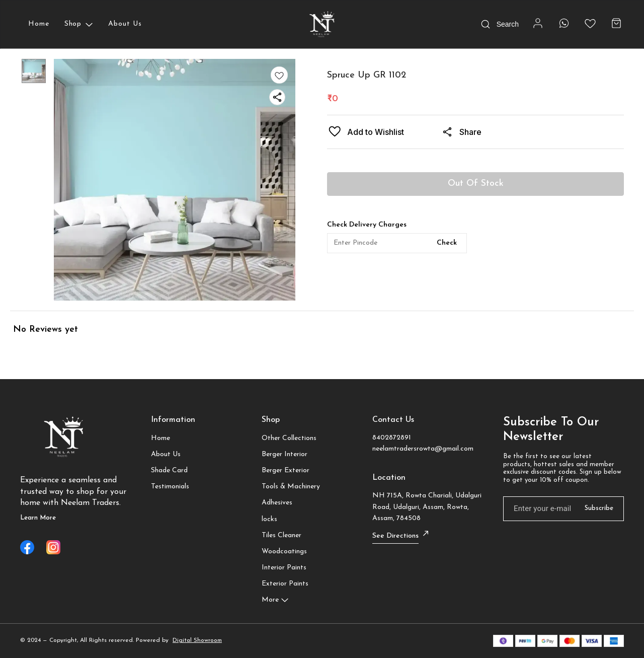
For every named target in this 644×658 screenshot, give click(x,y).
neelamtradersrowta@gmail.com (423, 449)
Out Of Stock (476, 184)
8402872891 (392, 438)
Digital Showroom (197, 640)
